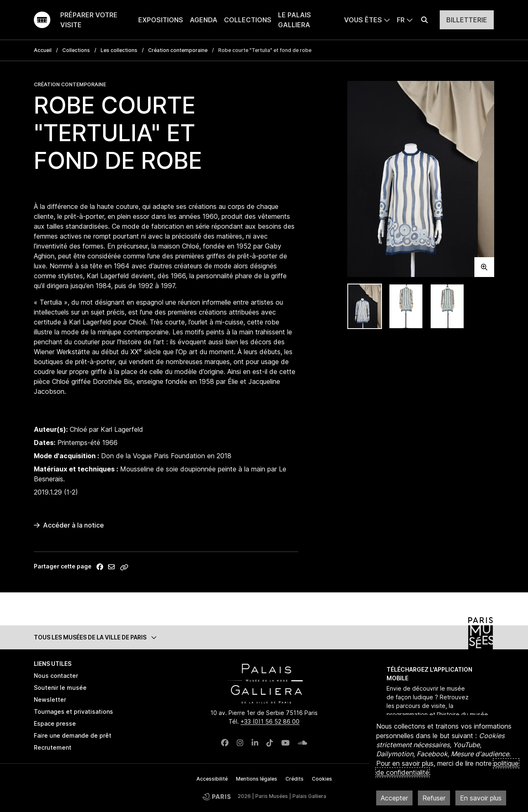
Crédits (295, 779)
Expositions (161, 20)
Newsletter (50, 700)
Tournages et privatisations (73, 711)
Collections (248, 20)
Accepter (394, 798)
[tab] (365, 307)
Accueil (43, 50)
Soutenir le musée (60, 688)
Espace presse (55, 723)
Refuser (434, 798)
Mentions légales (257, 779)
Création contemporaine (178, 50)
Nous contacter (56, 676)
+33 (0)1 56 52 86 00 (270, 721)
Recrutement (53, 747)
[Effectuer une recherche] (424, 20)
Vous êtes (363, 20)
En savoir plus (481, 798)
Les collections (119, 50)
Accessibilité (212, 779)
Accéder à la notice (69, 525)
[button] (264, 637)
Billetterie (467, 20)
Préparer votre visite (89, 20)
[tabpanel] (421, 179)
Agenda (204, 20)
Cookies (322, 779)
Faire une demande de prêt (73, 735)
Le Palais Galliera (295, 20)
